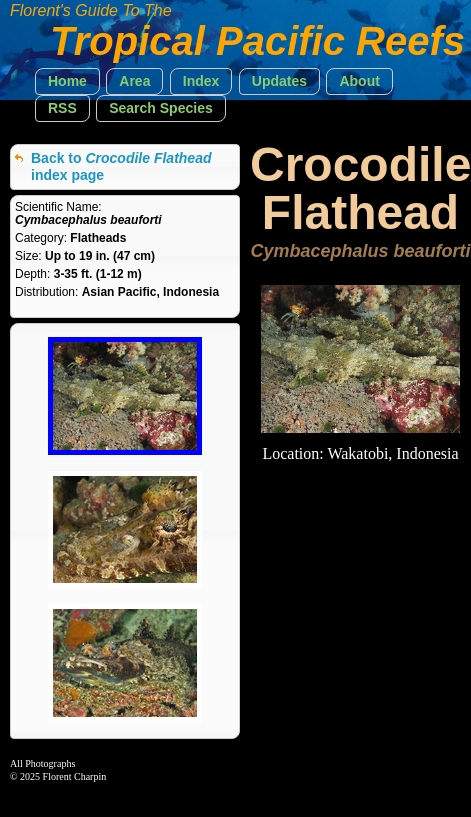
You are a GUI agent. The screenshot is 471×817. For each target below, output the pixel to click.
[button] (67, 81)
